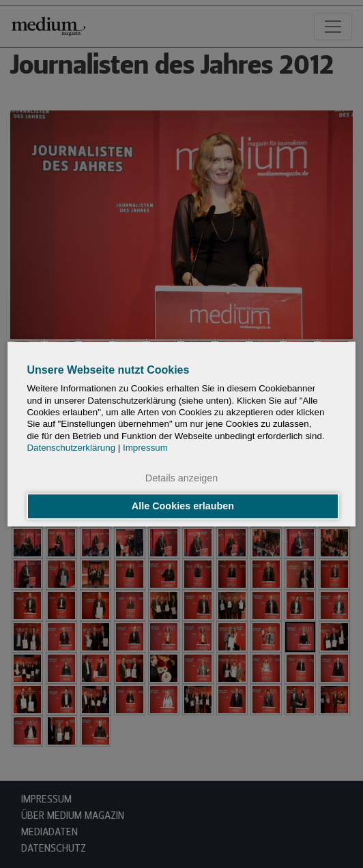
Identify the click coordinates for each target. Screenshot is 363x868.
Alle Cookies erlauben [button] (183, 507)
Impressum (145, 448)
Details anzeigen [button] (181, 478)
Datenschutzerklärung (71, 448)
